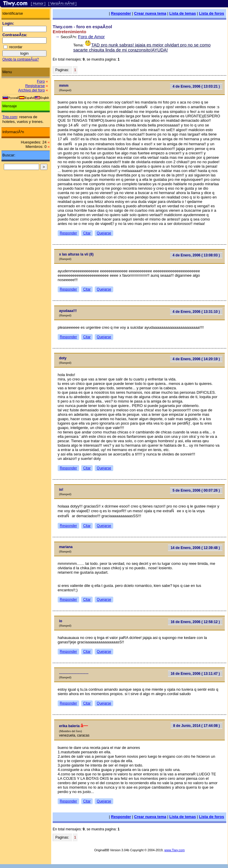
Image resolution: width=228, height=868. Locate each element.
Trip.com (10, 117)
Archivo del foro (31, 90)
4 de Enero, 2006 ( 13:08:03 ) (196, 255)
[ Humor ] (38, 4)
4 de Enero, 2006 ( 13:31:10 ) (196, 312)
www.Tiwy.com (175, 850)
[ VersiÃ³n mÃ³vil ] (62, 4)
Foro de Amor (91, 37)
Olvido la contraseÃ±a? (21, 59)
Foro (41, 81)
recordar (16, 47)
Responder (121, 13)
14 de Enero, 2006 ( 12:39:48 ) (195, 548)
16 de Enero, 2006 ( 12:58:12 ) (195, 622)
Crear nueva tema (150, 13)
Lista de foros (212, 13)
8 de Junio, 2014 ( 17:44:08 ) (197, 726)
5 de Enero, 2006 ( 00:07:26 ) (196, 490)
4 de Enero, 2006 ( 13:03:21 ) (196, 86)
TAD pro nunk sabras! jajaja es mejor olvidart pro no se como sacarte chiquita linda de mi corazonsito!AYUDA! (142, 47)
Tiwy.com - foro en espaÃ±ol (82, 27)
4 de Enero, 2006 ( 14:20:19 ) (196, 359)
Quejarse (104, 233)
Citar (87, 233)
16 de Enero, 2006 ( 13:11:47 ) (195, 674)
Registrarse (35, 86)
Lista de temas (183, 13)
